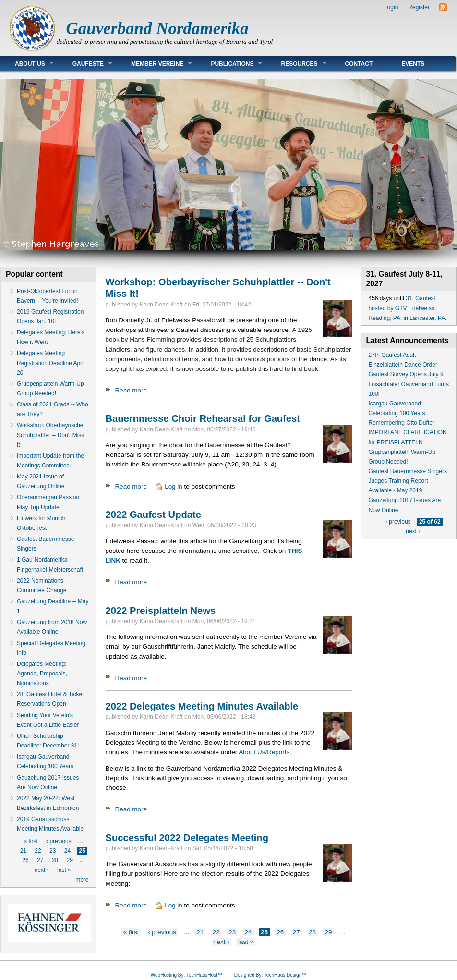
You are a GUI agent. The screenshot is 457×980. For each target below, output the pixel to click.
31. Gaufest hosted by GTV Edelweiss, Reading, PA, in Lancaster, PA (407, 308)
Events (413, 64)
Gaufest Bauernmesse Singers (408, 471)
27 (40, 860)
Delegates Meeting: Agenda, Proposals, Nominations (42, 674)
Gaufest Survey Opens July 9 (406, 374)
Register (419, 7)
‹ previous (59, 841)
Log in (174, 486)
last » (64, 870)
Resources (296, 64)
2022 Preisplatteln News (161, 611)
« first (30, 841)
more (82, 880)
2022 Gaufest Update (153, 514)
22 (38, 851)
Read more (131, 390)
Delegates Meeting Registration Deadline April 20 (51, 363)
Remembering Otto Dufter (402, 423)
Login (391, 7)
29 (69, 860)
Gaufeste (85, 64)
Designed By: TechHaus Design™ (270, 975)
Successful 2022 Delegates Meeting (187, 838)
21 (23, 851)
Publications (229, 64)
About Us (27, 64)
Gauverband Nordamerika (157, 29)
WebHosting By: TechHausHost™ (186, 975)
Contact (359, 64)
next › (42, 870)
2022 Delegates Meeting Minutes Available (202, 706)
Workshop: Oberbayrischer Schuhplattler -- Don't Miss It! (51, 435)
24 (67, 851)
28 (55, 860)
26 (25, 860)
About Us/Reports (264, 752)
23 (53, 851)
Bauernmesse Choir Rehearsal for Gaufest (203, 418)
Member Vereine (154, 64)
